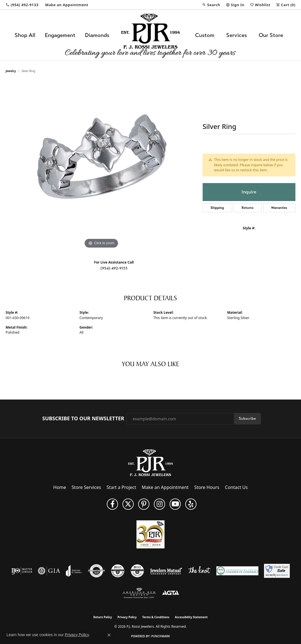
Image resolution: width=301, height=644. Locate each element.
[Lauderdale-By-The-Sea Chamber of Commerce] (237, 571)
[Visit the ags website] (139, 593)
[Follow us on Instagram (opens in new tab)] (159, 504)
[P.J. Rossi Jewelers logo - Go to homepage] (150, 35)
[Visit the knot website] (199, 571)
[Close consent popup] (109, 635)
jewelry (11, 71)
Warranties (279, 208)
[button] (211, 5)
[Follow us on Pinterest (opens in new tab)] (144, 504)
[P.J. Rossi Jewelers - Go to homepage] (150, 462)
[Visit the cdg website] (118, 571)
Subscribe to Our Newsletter (83, 419)
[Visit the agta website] (171, 593)
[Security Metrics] (277, 571)
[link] (22, 5)
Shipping (217, 208)
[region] (101, 166)
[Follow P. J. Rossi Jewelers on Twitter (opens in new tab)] (128, 504)
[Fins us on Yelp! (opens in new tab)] (191, 504)
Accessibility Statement (191, 617)
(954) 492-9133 (114, 268)
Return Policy (103, 617)
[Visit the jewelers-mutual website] (166, 571)
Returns (248, 208)
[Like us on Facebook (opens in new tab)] (112, 504)
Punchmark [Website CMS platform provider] (161, 636)
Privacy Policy (127, 617)
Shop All (25, 35)
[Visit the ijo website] (22, 571)
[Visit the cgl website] (137, 571)
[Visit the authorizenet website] (96, 571)
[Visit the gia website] (49, 571)
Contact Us (236, 487)
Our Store (271, 35)
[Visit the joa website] (74, 571)
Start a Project (121, 487)
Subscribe (247, 418)
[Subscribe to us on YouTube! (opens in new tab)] (175, 504)
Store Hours (207, 487)
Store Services (86, 487)
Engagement (60, 35)
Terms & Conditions (156, 617)
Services (237, 35)
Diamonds (97, 35)
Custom (205, 35)
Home (60, 487)
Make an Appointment (165, 487)
